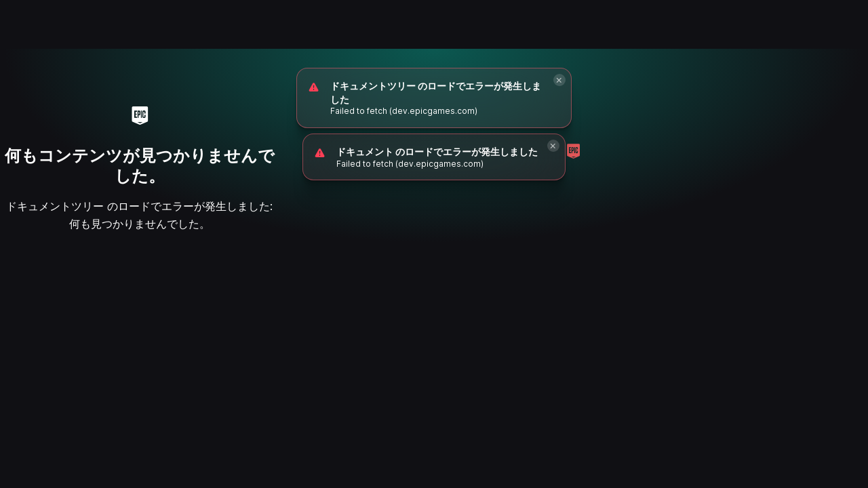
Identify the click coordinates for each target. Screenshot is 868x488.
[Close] (559, 80)
